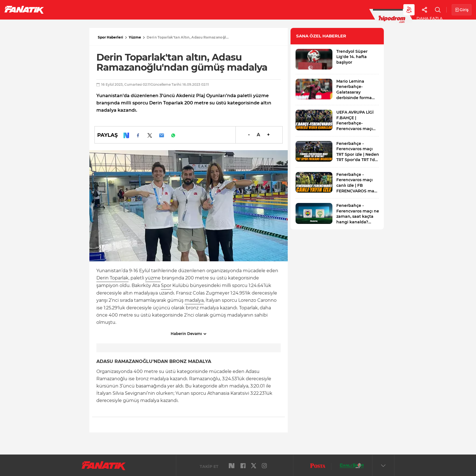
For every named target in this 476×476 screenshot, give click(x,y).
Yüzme (135, 37)
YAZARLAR (195, 9)
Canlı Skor (229, 9)
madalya (194, 300)
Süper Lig (94, 9)
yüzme (153, 278)
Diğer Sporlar (307, 9)
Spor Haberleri (110, 37)
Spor (166, 285)
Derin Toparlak (112, 278)
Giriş (462, 10)
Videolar (345, 9)
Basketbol (128, 9)
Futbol (64, 9)
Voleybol (162, 9)
